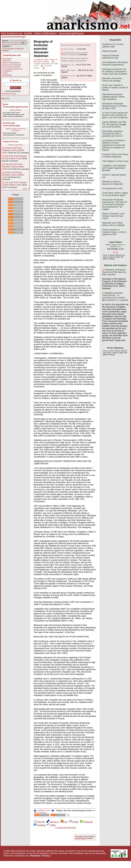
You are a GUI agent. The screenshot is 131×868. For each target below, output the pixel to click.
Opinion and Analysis (115, 265)
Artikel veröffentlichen (45, 33)
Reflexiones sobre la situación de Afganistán (113, 183)
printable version (42, 810)
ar (17, 43)
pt (22, 41)
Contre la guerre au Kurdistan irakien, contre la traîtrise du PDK (114, 232)
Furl (64, 822)
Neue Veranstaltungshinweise (16, 105)
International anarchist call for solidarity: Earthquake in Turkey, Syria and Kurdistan (115, 72)
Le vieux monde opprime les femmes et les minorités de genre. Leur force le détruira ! (115, 115)
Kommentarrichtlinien (11, 67)
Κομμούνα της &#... (69, 76)
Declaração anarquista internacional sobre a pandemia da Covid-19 (112, 134)
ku (3, 44)
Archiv (5, 73)
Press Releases (115, 348)
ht (26, 43)
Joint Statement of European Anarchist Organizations (115, 64)
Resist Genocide (110, 51)
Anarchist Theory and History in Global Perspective (115, 156)
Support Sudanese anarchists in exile (111, 57)
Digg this (39, 822)
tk (25, 41)
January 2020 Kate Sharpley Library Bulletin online (13, 150)
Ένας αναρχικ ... (70, 49)
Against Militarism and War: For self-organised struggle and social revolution (115, 124)
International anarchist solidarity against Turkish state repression (113, 97)
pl (20, 43)
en (11, 41)
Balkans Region (16, 110)
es (17, 41)
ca (13, 44)
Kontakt (28, 33)
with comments (44, 812)
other (4, 43)
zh (6, 44)
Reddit (74, 822)
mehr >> (26, 189)
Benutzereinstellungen (14, 37)
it (19, 41)
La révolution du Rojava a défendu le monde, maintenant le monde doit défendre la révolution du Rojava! (114, 145)
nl (14, 43)
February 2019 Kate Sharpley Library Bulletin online (13, 167)
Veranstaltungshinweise (71, 33)
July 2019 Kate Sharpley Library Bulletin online (14, 157)
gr (8, 43)
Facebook (40, 825)
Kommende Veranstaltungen (12, 124)
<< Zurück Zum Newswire (65, 827)
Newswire (7, 61)
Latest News (115, 242)
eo (22, 44)
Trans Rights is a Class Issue (115, 161)
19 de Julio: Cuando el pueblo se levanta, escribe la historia (115, 88)
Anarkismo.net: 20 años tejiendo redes (113, 45)
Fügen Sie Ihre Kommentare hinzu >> (76, 810)
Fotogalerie (7, 71)
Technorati (86, 822)
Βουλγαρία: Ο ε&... (68, 65)
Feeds (16, 195)
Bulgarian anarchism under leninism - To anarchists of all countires (114, 295)
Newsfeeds (7, 75)
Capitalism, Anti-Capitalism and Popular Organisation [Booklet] (114, 168)
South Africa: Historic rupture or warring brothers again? (115, 194)
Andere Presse (11, 142)
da (16, 44)
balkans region (42, 59)
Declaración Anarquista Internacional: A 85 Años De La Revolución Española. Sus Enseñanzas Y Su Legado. (115, 204)
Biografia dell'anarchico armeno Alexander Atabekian (74, 54)
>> (11, 46)
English (78, 838)
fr (14, 41)
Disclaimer (36, 856)
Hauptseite (7, 59)
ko (25, 44)
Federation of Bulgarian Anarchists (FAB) (114, 271)
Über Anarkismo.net (11, 33)
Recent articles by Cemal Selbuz (76, 45)
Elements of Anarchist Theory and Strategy (112, 80)
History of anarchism (19, 130)
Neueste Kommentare (12, 65)
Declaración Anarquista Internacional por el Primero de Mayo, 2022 (115, 106)
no (11, 43)
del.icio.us (53, 822)
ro (19, 44)
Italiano (84, 838)
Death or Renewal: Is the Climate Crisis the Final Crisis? (113, 216)
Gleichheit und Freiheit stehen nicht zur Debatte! (113, 224)
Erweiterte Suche (9, 94)
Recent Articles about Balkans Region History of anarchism (75, 60)
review (46, 62)
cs (9, 44)
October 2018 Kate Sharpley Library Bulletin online (13, 175)
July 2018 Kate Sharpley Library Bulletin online (14, 184)
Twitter (51, 825)
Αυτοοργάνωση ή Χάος (112, 188)
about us (5, 98)
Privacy (46, 856)
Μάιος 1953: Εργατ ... (69, 70)
